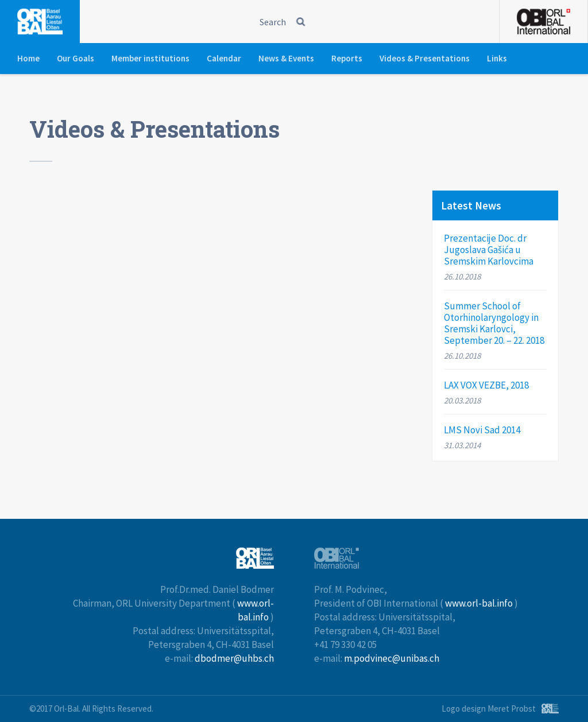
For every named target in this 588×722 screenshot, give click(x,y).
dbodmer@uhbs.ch (234, 658)
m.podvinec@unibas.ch (392, 658)
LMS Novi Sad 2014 (482, 430)
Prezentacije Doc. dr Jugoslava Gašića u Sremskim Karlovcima (489, 250)
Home (28, 58)
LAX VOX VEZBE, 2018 (486, 385)
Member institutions (150, 58)
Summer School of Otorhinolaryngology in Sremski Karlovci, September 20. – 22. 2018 (494, 323)
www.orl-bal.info (479, 603)
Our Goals (76, 58)
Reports (347, 58)
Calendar (224, 58)
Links (497, 58)
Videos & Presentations (425, 58)
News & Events (286, 58)
